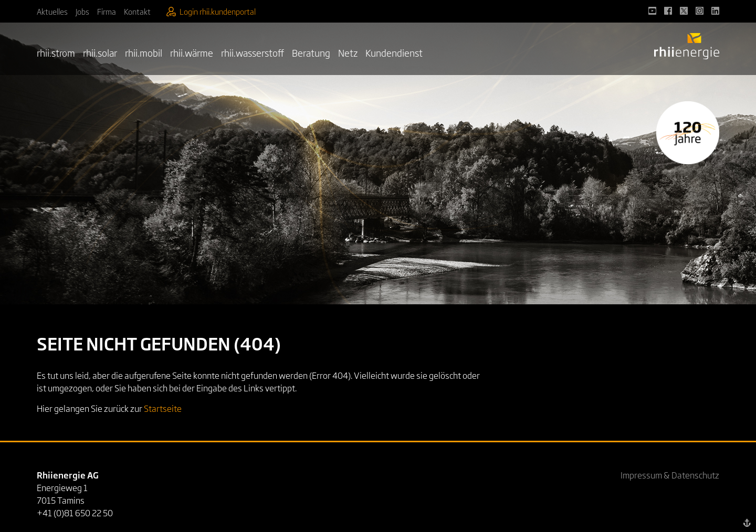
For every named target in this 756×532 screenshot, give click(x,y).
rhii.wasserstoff (253, 52)
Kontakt (137, 11)
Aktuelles (52, 11)
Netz (348, 52)
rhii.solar (100, 52)
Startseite (163, 408)
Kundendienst (394, 52)
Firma (107, 11)
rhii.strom (56, 52)
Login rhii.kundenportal (211, 11)
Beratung (311, 52)
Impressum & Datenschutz (670, 475)
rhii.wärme (192, 52)
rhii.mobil (144, 52)
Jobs (82, 11)
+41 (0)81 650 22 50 (75, 513)
